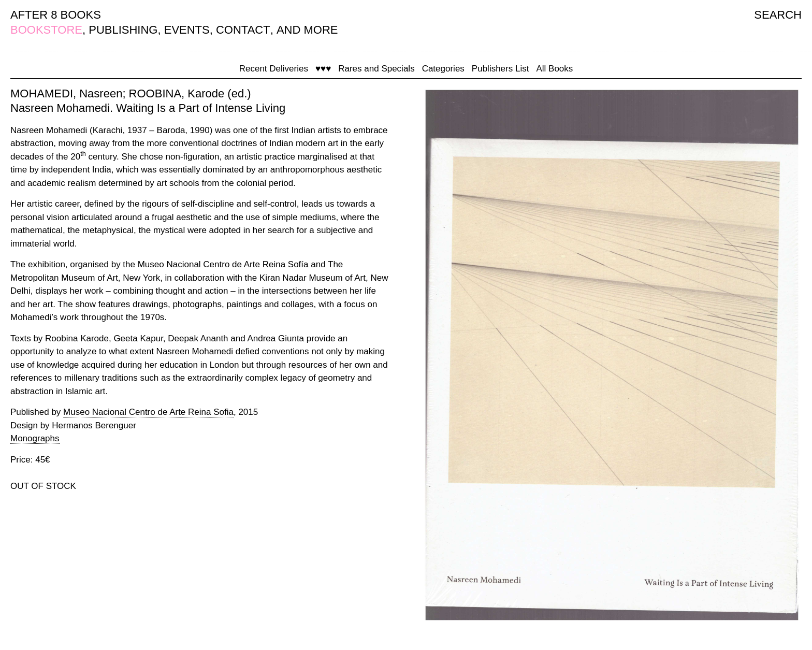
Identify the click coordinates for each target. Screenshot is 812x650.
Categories (443, 69)
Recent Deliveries (274, 69)
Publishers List (501, 69)
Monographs (35, 438)
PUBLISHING (123, 30)
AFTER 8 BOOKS (56, 15)
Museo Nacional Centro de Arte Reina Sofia (148, 412)
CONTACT (243, 30)
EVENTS (187, 30)
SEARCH (778, 15)
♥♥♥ (323, 69)
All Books (554, 69)
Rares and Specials (376, 69)
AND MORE (307, 30)
